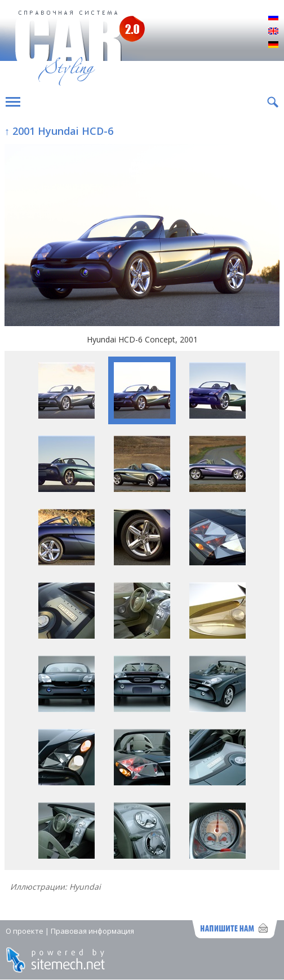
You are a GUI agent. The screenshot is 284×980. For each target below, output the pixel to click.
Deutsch (273, 45)
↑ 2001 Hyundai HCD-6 (59, 131)
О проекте (25, 931)
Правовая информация (92, 931)
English (273, 32)
